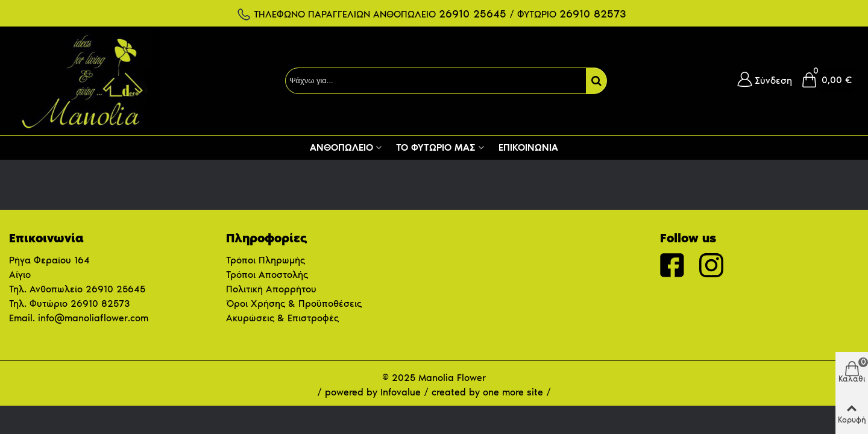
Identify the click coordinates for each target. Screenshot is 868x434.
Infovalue (402, 392)
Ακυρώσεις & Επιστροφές (282, 318)
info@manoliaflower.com (93, 318)
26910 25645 (115, 289)
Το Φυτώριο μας (436, 147)
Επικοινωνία (528, 147)
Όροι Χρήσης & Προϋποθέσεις (294, 303)
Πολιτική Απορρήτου (271, 289)
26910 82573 (100, 303)
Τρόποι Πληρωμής (266, 260)
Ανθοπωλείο (341, 147)
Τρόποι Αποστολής (267, 275)
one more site (513, 392)
